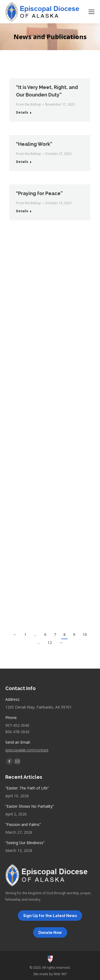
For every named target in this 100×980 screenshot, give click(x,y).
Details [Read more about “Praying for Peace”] (22, 211)
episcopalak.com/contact (27, 750)
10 (85, 634)
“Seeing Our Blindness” (25, 843)
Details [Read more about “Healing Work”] (22, 162)
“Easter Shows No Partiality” (30, 806)
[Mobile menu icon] (91, 12)
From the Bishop (29, 104)
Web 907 (60, 974)
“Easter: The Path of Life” (27, 788)
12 (50, 642)
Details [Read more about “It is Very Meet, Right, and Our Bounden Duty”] (22, 112)
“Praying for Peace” (39, 193)
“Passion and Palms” (23, 824)
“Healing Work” (34, 144)
